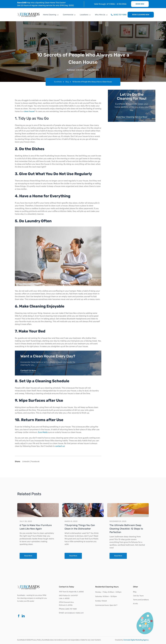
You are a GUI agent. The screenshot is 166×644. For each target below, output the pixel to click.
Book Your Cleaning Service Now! (132, 117)
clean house (29, 111)
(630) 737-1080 (71, 609)
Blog (67, 82)
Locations (84, 15)
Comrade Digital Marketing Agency (136, 640)
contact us (59, 446)
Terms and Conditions (141, 600)
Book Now (140, 4)
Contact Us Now (28, 371)
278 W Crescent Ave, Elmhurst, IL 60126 (67, 604)
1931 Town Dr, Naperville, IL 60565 (72, 592)
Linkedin (26, 462)
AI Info (136, 603)
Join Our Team (139, 596)
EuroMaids (58, 82)
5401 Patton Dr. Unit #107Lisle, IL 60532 (69, 597)
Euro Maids (42, 432)
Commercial (68, 15)
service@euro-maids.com (75, 613)
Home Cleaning (50, 15)
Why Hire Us (100, 15)
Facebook (35, 462)
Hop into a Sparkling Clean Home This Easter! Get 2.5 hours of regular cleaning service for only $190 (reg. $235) (46, 4)
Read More (28, 556)
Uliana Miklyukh (93, 70)
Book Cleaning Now (141, 15)
